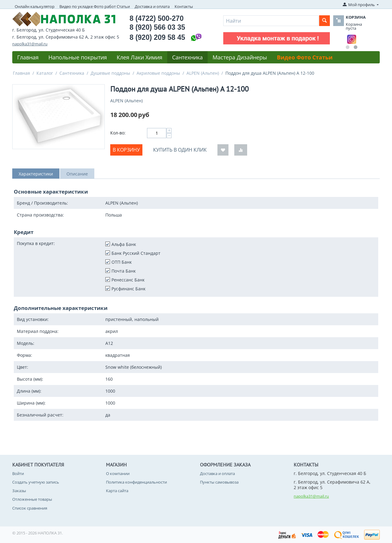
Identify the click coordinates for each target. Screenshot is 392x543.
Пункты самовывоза (219, 482)
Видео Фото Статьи (305, 57)
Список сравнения (30, 508)
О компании (118, 473)
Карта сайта (117, 491)
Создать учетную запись (36, 482)
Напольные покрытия (78, 57)
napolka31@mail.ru (30, 44)
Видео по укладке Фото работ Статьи (95, 6)
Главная (28, 57)
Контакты (184, 6)
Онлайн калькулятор (35, 6)
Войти (18, 473)
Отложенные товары (32, 499)
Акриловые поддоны (158, 73)
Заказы (19, 491)
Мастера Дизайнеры (240, 57)
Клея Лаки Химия (139, 57)
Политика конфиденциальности (136, 482)
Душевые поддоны (110, 73)
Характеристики (36, 174)
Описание (77, 174)
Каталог (45, 73)
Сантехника (187, 57)
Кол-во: (118, 133)
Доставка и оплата (152, 6)
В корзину (126, 150)
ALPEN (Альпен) (203, 73)
